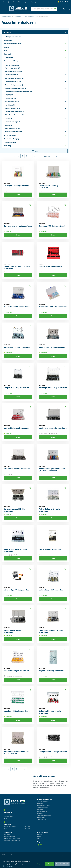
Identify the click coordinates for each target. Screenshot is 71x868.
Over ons (40, 835)
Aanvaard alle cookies (62, 864)
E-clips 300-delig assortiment (50, 549)
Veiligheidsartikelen (42, 812)
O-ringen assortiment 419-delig (51, 266)
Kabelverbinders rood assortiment (16, 428)
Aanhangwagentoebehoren (44, 816)
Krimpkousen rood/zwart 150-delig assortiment (17, 268)
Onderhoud (40, 814)
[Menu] (4, 7)
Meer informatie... (8, 866)
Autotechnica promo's (43, 808)
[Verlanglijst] (64, 8)
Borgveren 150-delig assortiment (51, 671)
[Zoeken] (55, 9)
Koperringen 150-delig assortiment (52, 226)
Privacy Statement (64, 855)
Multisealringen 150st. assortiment (52, 590)
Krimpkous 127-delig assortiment (16, 388)
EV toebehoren (41, 818)
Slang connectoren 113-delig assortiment (15, 510)
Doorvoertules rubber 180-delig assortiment (15, 551)
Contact (39, 837)
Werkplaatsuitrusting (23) (13, 128)
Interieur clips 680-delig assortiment (17, 590)
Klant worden (7, 835)
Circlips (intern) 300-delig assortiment (13, 631)
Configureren (49, 864)
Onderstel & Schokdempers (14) (14, 112)
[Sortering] (50, 157)
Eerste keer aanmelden (9, 837)
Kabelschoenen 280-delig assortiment (18, 226)
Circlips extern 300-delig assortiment (53, 428)
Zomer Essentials (42, 820)
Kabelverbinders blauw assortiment (17, 307)
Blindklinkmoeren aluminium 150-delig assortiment (16, 753)
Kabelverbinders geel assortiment (16, 671)
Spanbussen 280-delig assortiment (17, 469)
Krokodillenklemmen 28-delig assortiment (50, 712)
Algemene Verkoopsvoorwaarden (12, 841)
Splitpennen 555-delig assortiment (17, 347)
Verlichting (40, 810)
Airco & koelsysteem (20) (13, 68)
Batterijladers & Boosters (43, 806)
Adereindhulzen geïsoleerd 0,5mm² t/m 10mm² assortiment (52, 470)
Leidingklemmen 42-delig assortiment (53, 752)
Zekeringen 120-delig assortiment (16, 186)
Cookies (49, 855)
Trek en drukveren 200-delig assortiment (49, 510)
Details (18, 195)
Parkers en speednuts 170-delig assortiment (51, 631)
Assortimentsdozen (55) (12, 65)
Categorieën (35, 32)
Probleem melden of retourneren (12, 839)
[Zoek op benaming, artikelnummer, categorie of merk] (42, 9)
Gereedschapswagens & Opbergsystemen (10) (19, 92)
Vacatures (40, 839)
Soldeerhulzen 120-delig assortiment (53, 307)
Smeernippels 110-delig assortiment (52, 347)
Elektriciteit (40, 804)
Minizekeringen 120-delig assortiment (48, 187)
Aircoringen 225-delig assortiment (17, 711)
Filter (35, 151)
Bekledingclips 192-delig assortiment (53, 388)
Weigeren (40, 864)
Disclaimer (55, 855)
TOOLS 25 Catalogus (42, 802)
